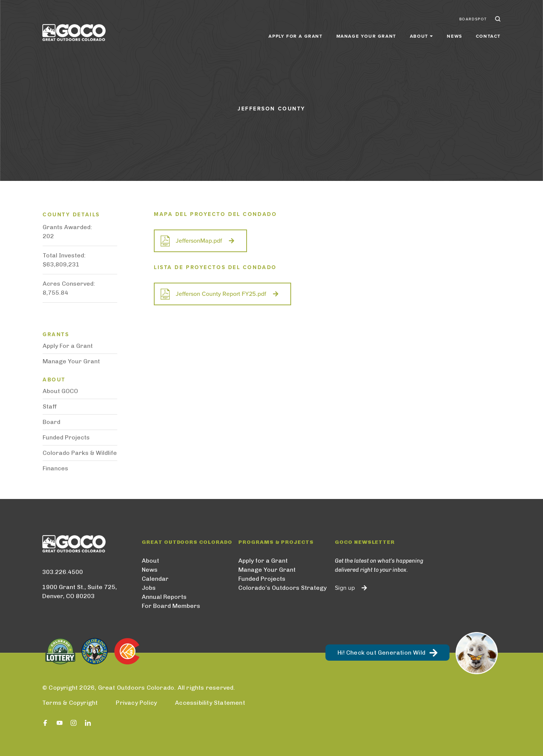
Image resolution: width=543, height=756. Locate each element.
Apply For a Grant (68, 346)
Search (497, 18)
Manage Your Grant (366, 35)
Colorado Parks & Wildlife (80, 453)
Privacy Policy (136, 703)
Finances (55, 468)
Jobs (149, 588)
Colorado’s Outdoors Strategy (282, 588)
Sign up (345, 588)
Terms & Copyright (70, 703)
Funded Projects (66, 437)
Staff (50, 406)
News (454, 35)
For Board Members (171, 606)
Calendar (155, 579)
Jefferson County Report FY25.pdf (221, 294)
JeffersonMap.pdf (199, 241)
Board (51, 422)
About (150, 561)
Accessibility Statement (210, 703)
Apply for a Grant (295, 35)
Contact (488, 35)
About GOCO (60, 391)
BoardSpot (473, 18)
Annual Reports (164, 597)
